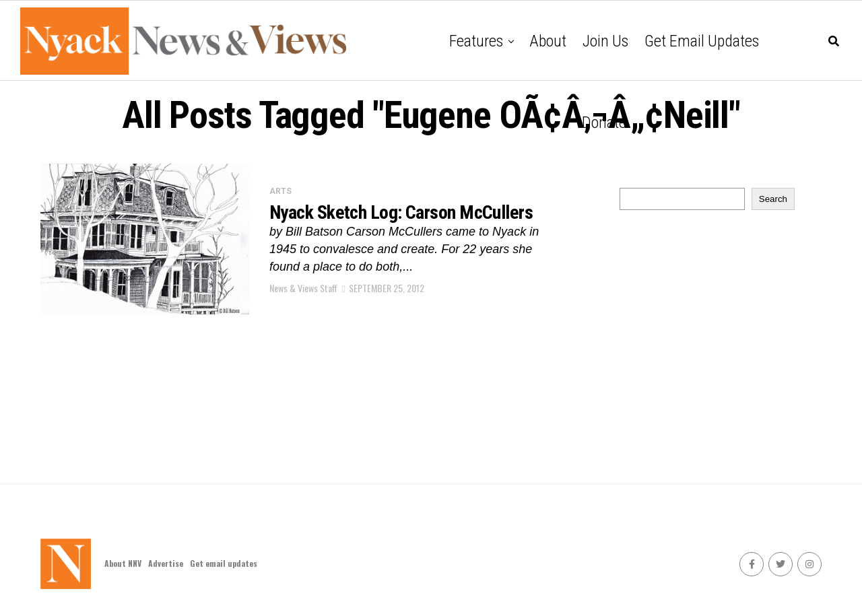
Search (773, 199)
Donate (604, 123)
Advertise (166, 563)
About (548, 41)
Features (476, 41)
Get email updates (702, 41)
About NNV (123, 563)
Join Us (605, 41)
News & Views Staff (303, 288)
